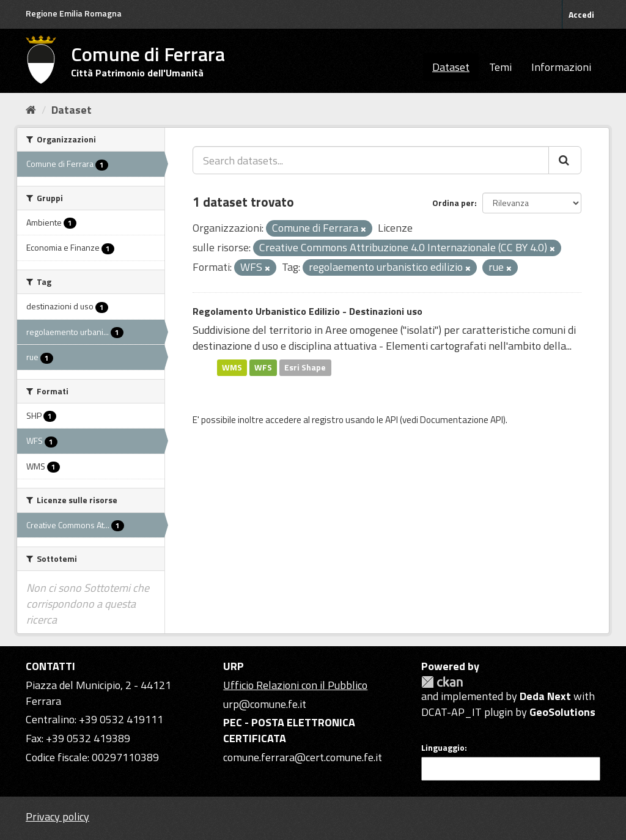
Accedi (581, 14)
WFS (263, 367)
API (392, 420)
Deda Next (545, 696)
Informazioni (561, 67)
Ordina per (453, 203)
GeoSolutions (562, 712)
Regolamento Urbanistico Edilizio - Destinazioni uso (307, 311)
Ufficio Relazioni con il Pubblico (295, 685)
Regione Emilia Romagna (74, 13)
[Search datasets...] (371, 160)
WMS (232, 367)
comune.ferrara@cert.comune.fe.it (303, 757)
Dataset (451, 67)
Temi (500, 67)
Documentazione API (462, 420)
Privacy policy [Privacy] (57, 816)
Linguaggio (443, 748)
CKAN (442, 682)
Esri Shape (305, 367)
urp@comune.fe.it (265, 704)
